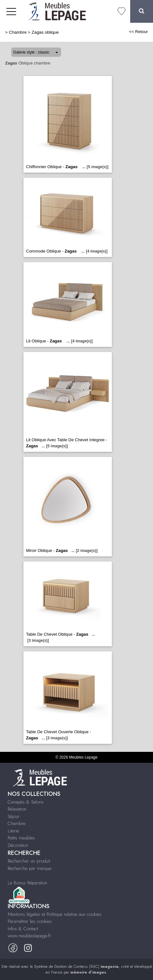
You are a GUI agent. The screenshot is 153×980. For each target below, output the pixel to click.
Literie (13, 831)
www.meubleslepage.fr (29, 936)
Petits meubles (21, 838)
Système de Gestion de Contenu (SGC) (76, 967)
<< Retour (138, 32)
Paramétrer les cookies (30, 921)
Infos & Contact (23, 929)
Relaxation (17, 809)
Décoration (18, 845)
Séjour (14, 816)
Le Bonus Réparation (27, 883)
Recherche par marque (30, 868)
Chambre (18, 32)
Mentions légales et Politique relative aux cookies (55, 914)
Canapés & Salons (26, 802)
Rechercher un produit (29, 861)
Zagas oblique (45, 32)
